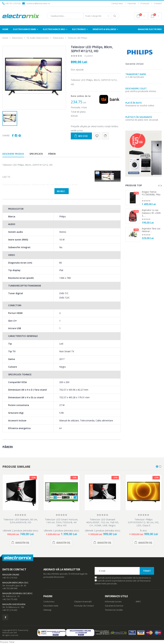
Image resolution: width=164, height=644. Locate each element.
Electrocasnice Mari (25, 29)
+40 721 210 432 (10, 610)
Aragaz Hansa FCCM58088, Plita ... (151, 195)
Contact (158, 3)
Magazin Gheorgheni (14, 604)
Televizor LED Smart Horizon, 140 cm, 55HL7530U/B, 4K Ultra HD (61, 522)
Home (5, 29)
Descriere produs (13, 154)
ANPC (138, 601)
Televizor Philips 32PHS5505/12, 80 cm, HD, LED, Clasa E (143, 522)
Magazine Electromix (150, 29)
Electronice (79, 29)
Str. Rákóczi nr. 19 (11, 596)
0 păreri (89, 56)
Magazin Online (11, 575)
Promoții (145, 3)
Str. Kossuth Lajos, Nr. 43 (14, 585)
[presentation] (159, 186)
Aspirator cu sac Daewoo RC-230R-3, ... (152, 213)
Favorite (132, 3)
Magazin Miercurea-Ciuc (15, 583)
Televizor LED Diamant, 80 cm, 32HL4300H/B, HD (21, 521)
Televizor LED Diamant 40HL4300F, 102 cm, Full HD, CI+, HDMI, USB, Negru (103, 522)
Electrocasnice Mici (54, 29)
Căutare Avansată (83, 601)
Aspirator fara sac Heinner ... (151, 230)
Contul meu (117, 3)
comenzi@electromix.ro (38, 3)
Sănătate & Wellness (104, 29)
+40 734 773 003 (10, 599)
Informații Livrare (113, 601)
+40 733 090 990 (10, 588)
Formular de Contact (84, 606)
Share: (6, 135)
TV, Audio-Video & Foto (38, 38)
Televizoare (58, 38)
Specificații (36, 154)
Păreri (52, 154)
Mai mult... (62, 191)
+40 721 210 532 (13, 3)
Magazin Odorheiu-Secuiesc (17, 593)
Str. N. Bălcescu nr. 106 (13, 607)
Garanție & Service (114, 606)
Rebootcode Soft (10, 633)
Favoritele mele (51, 606)
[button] (141, 16)
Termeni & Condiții (114, 610)
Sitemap (47, 610)
